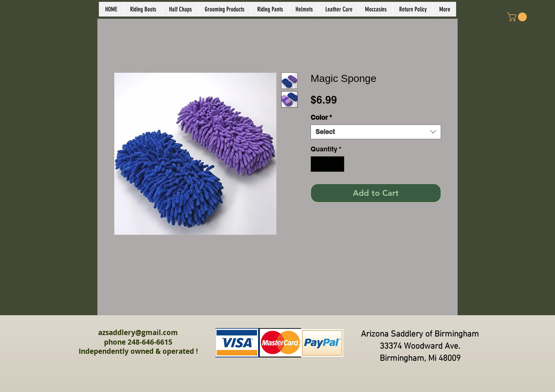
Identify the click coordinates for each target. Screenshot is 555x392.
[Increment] (338, 164)
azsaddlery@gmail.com (138, 332)
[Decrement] (317, 164)
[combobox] (376, 132)
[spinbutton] (327, 164)
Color (321, 117)
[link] (518, 17)
